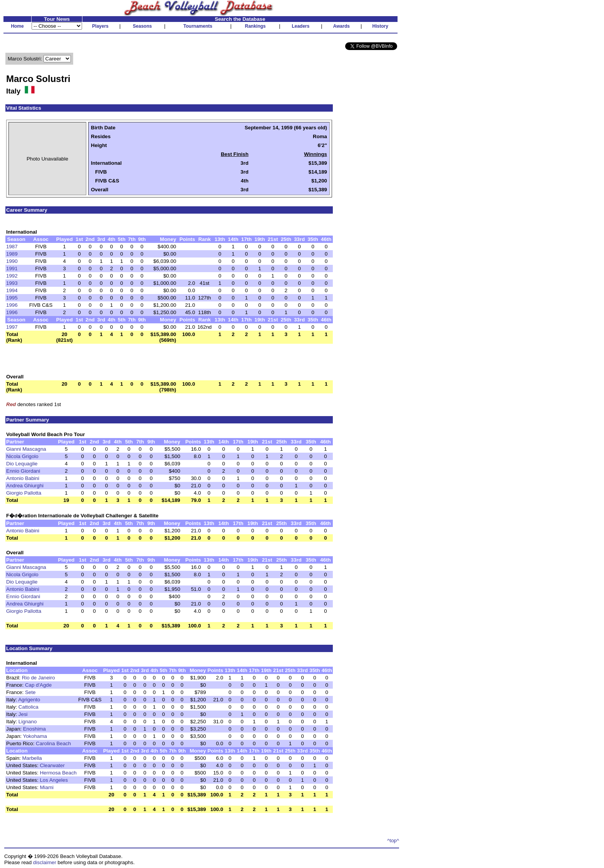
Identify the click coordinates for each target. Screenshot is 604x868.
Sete (30, 692)
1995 (12, 298)
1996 (12, 305)
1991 (12, 268)
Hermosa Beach (58, 773)
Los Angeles (54, 780)
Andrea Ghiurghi (25, 486)
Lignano (28, 722)
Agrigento (29, 700)
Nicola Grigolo (22, 456)
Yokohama (35, 736)
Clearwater (52, 765)
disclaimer (45, 862)
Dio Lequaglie (22, 464)
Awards (341, 26)
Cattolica (29, 707)
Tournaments (198, 26)
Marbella (32, 758)
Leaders (300, 26)
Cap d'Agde (38, 685)
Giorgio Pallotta (24, 493)
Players (100, 26)
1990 (12, 261)
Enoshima (34, 729)
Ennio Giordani (23, 471)
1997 (12, 327)
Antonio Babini (23, 478)
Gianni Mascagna (26, 449)
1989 (12, 254)
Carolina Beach (53, 743)
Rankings (255, 26)
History (380, 26)
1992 (12, 276)
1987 (12, 247)
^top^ (393, 840)
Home (17, 26)
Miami (47, 787)
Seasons (142, 26)
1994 (12, 290)
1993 (12, 283)
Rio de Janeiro (39, 678)
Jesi (23, 714)
